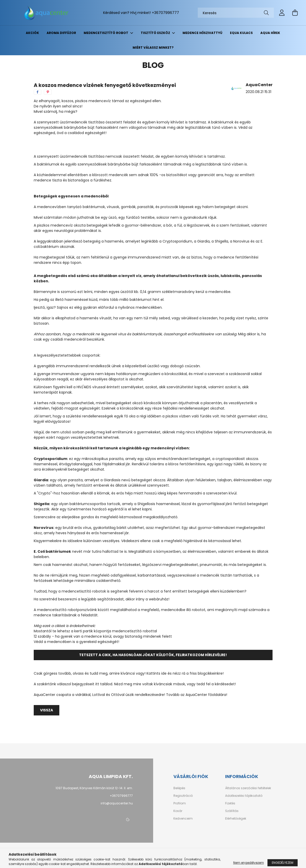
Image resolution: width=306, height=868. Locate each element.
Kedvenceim (183, 819)
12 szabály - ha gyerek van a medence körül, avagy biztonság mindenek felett (103, 636)
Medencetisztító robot (106, 33)
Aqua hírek (270, 33)
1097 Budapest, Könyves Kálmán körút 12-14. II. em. (94, 788)
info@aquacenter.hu (117, 803)
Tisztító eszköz (156, 33)
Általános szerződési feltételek (248, 788)
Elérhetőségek (236, 819)
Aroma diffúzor (61, 33)
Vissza (47, 710)
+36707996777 (165, 13)
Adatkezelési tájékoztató (244, 796)
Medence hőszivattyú (202, 33)
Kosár (178, 811)
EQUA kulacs (241, 33)
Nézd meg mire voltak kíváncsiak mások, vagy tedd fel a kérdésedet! (175, 684)
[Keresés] (236, 13)
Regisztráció (183, 796)
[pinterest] (48, 92)
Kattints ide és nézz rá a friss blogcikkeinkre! (185, 673)
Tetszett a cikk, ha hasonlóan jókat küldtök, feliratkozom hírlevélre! (153, 655)
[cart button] (295, 13)
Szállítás (232, 811)
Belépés (179, 788)
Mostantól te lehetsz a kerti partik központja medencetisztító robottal (95, 631)
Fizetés (230, 803)
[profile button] (282, 13)
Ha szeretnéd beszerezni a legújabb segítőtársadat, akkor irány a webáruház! (102, 599)
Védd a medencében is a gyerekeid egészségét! (76, 642)
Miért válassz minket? (153, 48)
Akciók (32, 33)
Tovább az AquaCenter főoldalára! (197, 695)
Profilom (180, 803)
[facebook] (38, 92)
